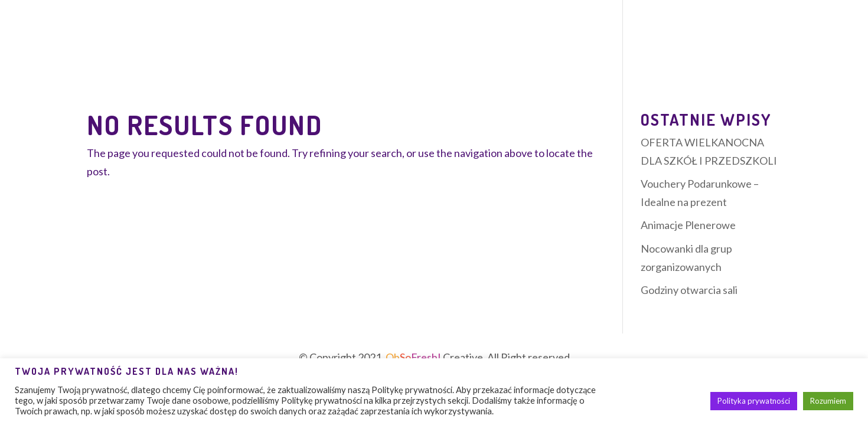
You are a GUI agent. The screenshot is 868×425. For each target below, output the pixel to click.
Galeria (701, 44)
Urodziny (362, 44)
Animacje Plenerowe (688, 225)
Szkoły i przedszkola (610, 44)
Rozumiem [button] (828, 401)
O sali (103, 44)
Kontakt (758, 44)
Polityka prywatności (754, 401)
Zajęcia (290, 44)
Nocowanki (225, 44)
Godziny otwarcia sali (689, 290)
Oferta (163, 44)
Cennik (521, 44)
